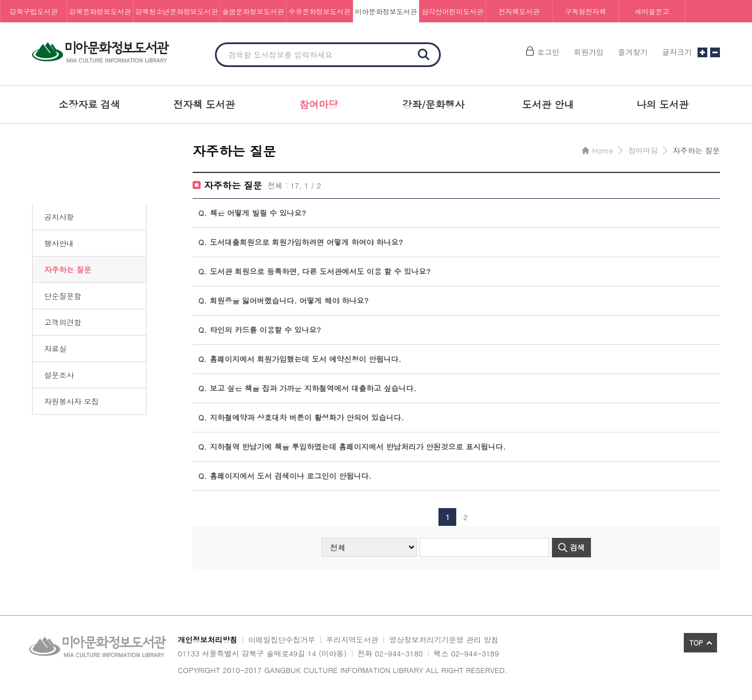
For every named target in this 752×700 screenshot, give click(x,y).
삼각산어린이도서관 (453, 11)
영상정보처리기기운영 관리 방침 (444, 640)
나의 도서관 (663, 104)
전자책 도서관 (204, 104)
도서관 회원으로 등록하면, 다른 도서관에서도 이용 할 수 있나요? (314, 272)
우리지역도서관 (352, 640)
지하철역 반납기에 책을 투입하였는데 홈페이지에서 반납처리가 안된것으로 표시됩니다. (352, 447)
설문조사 (59, 375)
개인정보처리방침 (207, 640)
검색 (424, 54)
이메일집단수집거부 (282, 640)
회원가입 (589, 52)
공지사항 (59, 217)
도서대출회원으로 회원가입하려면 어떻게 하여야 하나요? (301, 242)
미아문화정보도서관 (386, 11)
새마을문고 (652, 11)
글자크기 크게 (702, 52)
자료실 (55, 349)
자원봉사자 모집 (71, 401)
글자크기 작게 (715, 52)
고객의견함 (63, 322)
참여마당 (319, 104)
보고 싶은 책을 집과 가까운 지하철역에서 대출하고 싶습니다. (307, 388)
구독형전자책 (586, 11)
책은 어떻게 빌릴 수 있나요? (252, 213)
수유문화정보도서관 (320, 11)
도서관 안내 (548, 104)
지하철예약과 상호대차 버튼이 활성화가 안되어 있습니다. (301, 418)
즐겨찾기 (633, 52)
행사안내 (59, 243)
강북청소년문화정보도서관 (177, 11)
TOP (696, 642)
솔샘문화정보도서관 (253, 11)
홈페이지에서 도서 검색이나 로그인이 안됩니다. (285, 476)
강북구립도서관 (34, 11)
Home (602, 150)
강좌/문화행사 (433, 104)
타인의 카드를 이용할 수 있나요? (260, 330)
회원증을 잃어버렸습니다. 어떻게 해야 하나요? (283, 301)
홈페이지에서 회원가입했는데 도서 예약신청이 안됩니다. (300, 359)
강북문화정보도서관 (100, 11)
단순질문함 (63, 296)
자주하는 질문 (68, 270)
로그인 (548, 52)
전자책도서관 (519, 11)
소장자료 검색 (89, 104)
